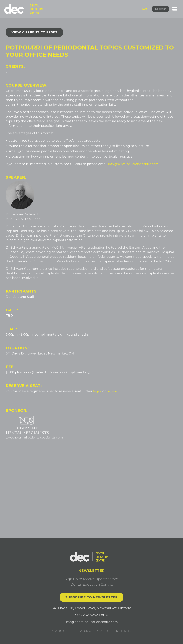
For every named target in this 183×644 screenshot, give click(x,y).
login (97, 391)
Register (160, 9)
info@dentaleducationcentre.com (135, 164)
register (113, 391)
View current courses (34, 32)
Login (146, 9)
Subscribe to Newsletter (91, 597)
